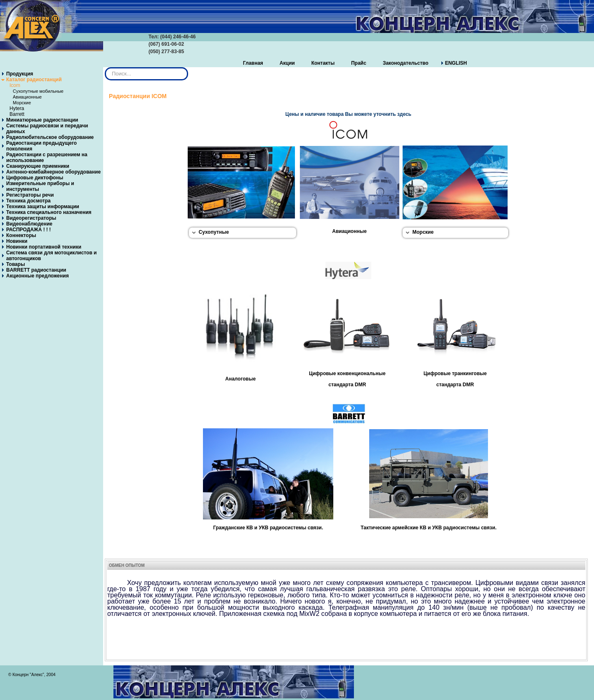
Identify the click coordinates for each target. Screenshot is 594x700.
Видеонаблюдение (29, 224)
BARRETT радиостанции (36, 270)
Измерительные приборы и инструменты (40, 186)
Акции (287, 63)
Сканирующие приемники (38, 166)
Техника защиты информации (43, 207)
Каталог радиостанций (34, 80)
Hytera (17, 108)
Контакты (323, 63)
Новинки (17, 241)
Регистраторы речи (30, 195)
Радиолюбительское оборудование (50, 137)
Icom (15, 85)
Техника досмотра (28, 201)
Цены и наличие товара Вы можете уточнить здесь (348, 114)
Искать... (105, 67)
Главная (253, 63)
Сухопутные (214, 232)
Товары (15, 264)
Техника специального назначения (49, 212)
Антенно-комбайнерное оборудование (53, 172)
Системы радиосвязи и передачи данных (47, 129)
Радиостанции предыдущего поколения (41, 146)
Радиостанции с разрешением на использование (47, 157)
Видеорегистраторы (31, 218)
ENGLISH (456, 63)
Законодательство (406, 63)
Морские (22, 103)
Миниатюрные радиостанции (42, 120)
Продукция (20, 74)
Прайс (359, 63)
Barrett (17, 114)
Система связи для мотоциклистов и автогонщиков (52, 256)
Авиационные (27, 97)
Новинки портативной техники (44, 247)
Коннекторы (21, 235)
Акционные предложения (38, 276)
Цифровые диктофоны (35, 178)
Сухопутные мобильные (38, 91)
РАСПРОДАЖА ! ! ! (28, 230)
